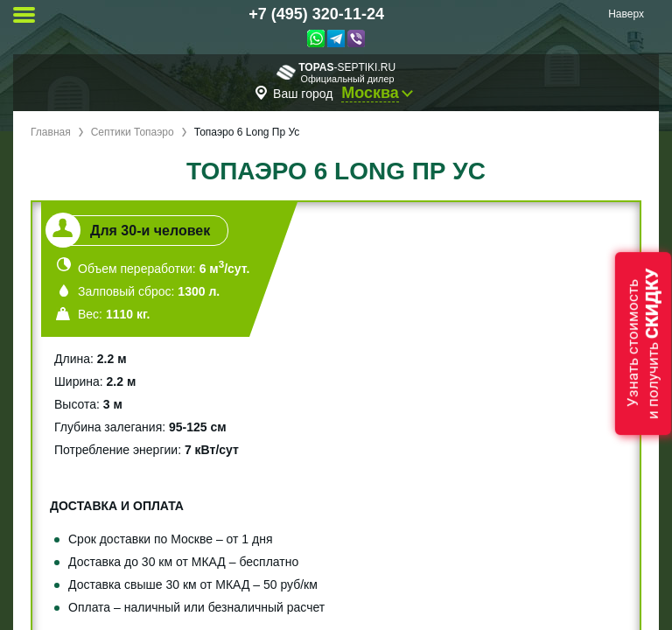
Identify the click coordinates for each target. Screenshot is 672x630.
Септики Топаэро (133, 132)
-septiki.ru (336, 72)
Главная (51, 132)
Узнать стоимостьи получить (643, 343)
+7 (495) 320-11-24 (316, 14)
